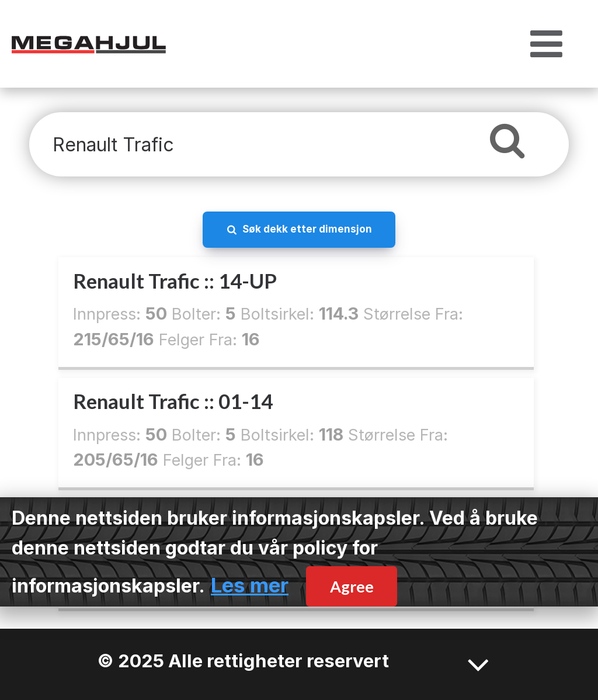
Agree (352, 586)
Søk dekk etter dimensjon (307, 229)
